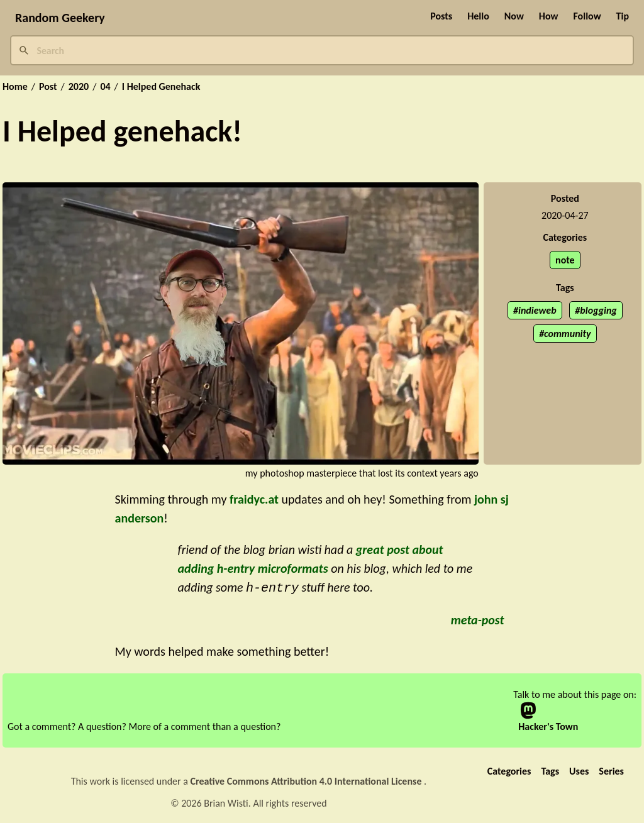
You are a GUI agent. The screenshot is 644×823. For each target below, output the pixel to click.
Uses (579, 770)
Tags (550, 770)
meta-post (478, 619)
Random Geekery (60, 18)
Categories (509, 770)
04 (105, 87)
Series (611, 770)
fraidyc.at (254, 499)
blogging (598, 310)
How (549, 16)
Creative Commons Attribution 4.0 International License (308, 780)
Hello (478, 16)
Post (48, 87)
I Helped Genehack (161, 87)
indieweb (537, 310)
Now (514, 16)
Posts (441, 16)
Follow (587, 16)
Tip (623, 16)
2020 (79, 87)
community (567, 334)
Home (15, 87)
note (565, 260)
